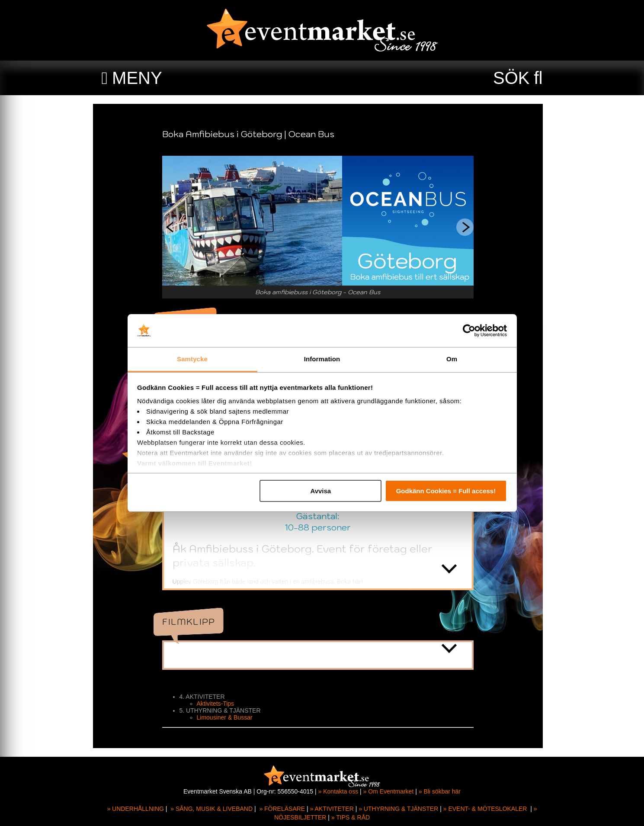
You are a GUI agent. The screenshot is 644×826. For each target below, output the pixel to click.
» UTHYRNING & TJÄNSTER (398, 809)
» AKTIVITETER (332, 809)
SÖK (511, 78)
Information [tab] (322, 359)
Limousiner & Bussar (229, 717)
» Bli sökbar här (440, 791)
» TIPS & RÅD (351, 817)
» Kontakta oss (338, 791)
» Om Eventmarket (389, 791)
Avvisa (320, 491)
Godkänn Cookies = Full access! (446, 491)
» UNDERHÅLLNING (135, 809)
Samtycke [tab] (192, 359)
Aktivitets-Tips (220, 704)
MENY (137, 78)
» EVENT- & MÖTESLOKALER (485, 809)
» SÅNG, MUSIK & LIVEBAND (211, 809)
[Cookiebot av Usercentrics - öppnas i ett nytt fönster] (469, 331)
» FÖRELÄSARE (282, 809)
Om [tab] (452, 359)
